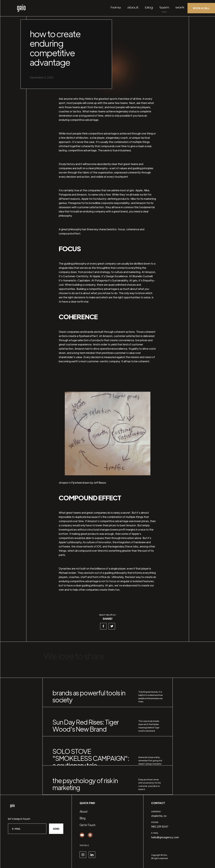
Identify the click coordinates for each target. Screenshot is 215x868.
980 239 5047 (160, 827)
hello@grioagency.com (165, 837)
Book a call (201, 8)
